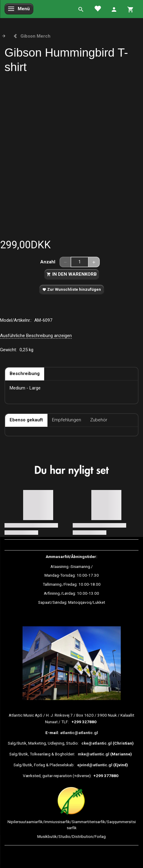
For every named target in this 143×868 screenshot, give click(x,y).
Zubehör (99, 420)
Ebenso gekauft (26, 420)
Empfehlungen (67, 420)
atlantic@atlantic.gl (79, 733)
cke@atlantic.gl (97, 743)
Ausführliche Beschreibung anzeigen (36, 336)
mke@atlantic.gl (94, 754)
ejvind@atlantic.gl (95, 765)
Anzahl (48, 262)
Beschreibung (25, 374)
